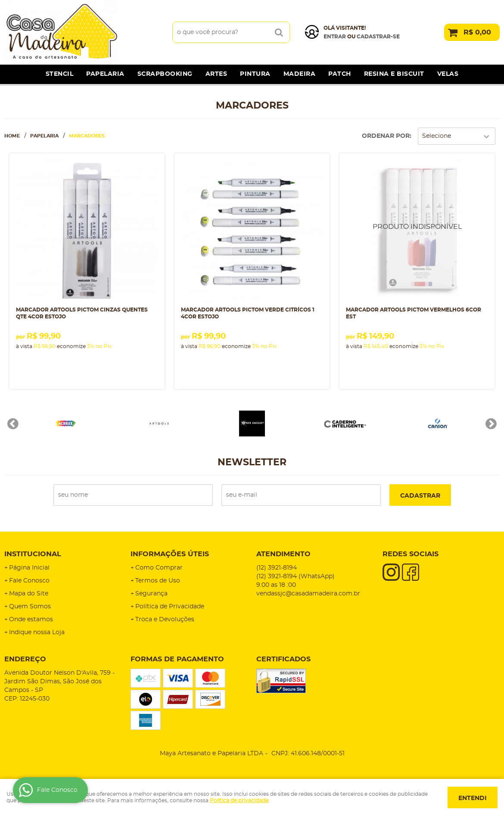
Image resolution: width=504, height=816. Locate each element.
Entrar (335, 37)
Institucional (33, 554)
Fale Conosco (29, 581)
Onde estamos (31, 620)
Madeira (300, 74)
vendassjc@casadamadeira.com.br (308, 594)
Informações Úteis (170, 554)
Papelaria (105, 74)
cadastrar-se (378, 37)
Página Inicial (29, 568)
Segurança (151, 594)
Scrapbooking (165, 74)
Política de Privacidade (170, 607)
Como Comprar (159, 568)
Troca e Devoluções (165, 620)
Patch (340, 74)
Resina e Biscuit (394, 74)
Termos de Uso (158, 581)
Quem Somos (30, 607)
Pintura (255, 74)
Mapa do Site (29, 594)
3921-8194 (277, 568)
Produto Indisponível (417, 231)
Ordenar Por (386, 136)
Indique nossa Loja (37, 632)
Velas (448, 74)
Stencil (60, 74)
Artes (216, 74)
